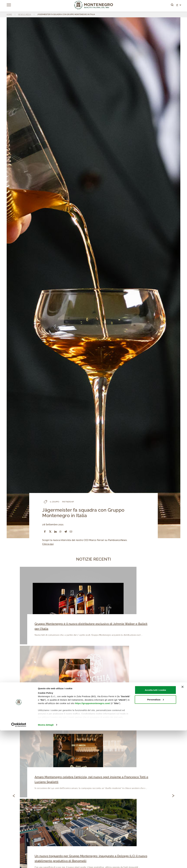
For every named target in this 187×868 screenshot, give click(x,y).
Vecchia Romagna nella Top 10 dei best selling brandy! (72, 703)
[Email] (71, 532)
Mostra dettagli (46, 862)
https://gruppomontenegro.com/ (92, 841)
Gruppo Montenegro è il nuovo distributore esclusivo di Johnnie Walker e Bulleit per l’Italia (92, 627)
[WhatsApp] (60, 532)
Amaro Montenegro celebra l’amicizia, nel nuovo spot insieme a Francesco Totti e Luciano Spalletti (90, 780)
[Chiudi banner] (183, 824)
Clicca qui (48, 544)
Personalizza (156, 837)
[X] (50, 532)
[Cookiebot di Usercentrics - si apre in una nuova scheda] (19, 862)
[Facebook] (45, 532)
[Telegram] (66, 532)
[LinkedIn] (55, 532)
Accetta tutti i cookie (156, 827)
